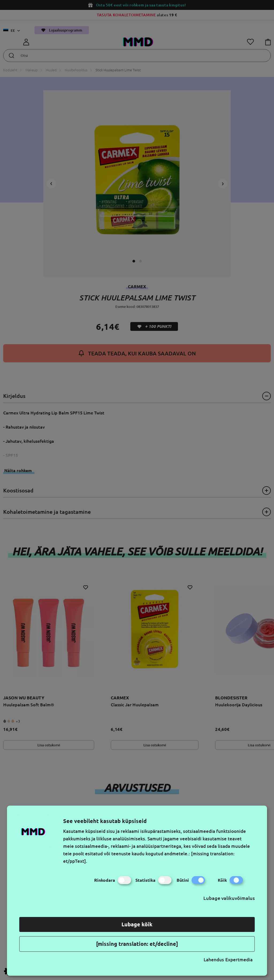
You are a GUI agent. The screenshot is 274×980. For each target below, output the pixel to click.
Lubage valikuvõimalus (229, 898)
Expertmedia (239, 960)
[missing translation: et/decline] (137, 944)
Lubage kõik (137, 924)
